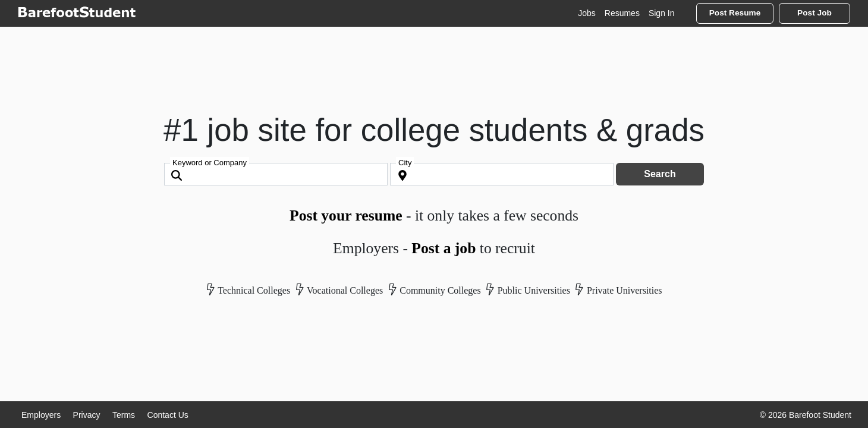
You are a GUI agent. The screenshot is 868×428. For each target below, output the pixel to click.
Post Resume (735, 13)
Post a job (444, 248)
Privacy (87, 415)
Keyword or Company (210, 163)
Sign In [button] (662, 13)
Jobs (587, 13)
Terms (124, 415)
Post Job (814, 13)
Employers (41, 415)
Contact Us (168, 415)
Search (660, 174)
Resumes (622, 13)
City (405, 163)
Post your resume (346, 215)
